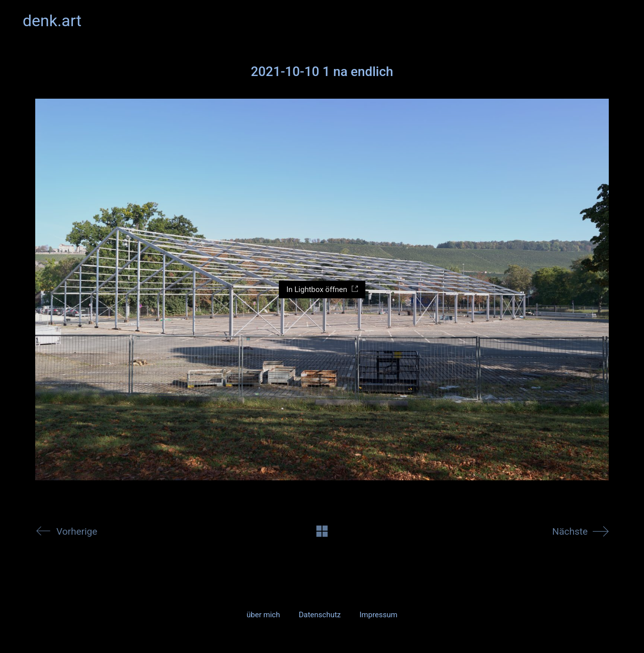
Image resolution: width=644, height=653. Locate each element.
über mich (263, 615)
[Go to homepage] (52, 21)
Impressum (378, 615)
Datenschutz (320, 615)
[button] (616, 21)
